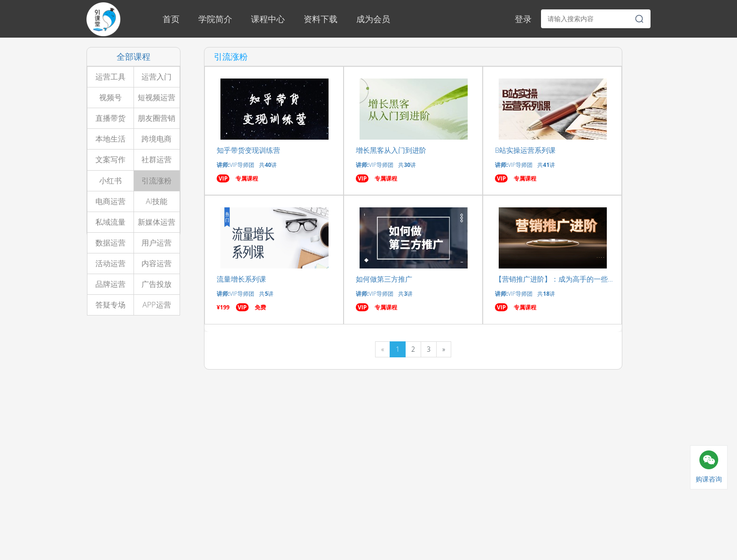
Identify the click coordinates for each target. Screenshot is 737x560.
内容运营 (157, 263)
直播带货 (110, 118)
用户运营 (157, 243)
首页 (171, 19)
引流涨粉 (157, 181)
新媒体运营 (157, 222)
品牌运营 (110, 284)
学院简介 (215, 19)
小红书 (110, 181)
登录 (523, 19)
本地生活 (110, 139)
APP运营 (157, 305)
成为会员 (373, 19)
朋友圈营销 (157, 118)
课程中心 (268, 19)
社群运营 (157, 159)
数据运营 (110, 243)
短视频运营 (157, 97)
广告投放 (157, 284)
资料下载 (321, 19)
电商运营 (110, 201)
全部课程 (133, 56)
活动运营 (110, 263)
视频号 (110, 97)
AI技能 (157, 201)
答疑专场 (110, 305)
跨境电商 (157, 139)
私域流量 (110, 222)
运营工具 (110, 77)
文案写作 (110, 159)
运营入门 (157, 77)
